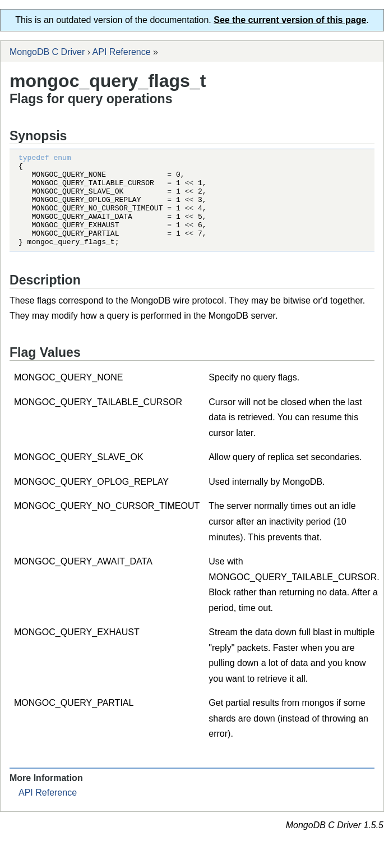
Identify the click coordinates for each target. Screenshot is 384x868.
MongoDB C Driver (47, 52)
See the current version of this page (290, 20)
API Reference (122, 52)
